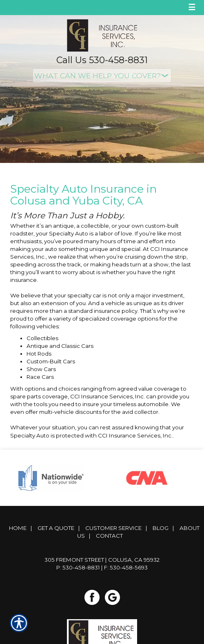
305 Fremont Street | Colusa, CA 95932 (102, 560)
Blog (161, 528)
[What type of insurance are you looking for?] (102, 76)
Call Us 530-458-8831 (102, 60)
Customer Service (113, 528)
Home (18, 528)
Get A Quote (56, 528)
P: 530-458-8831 (78, 567)
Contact (109, 536)
